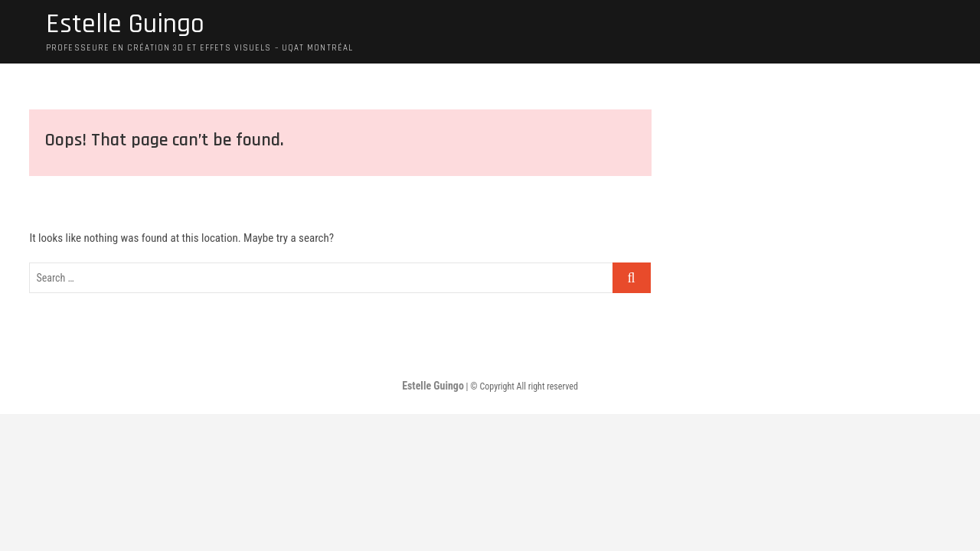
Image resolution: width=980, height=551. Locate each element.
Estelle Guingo (125, 24)
